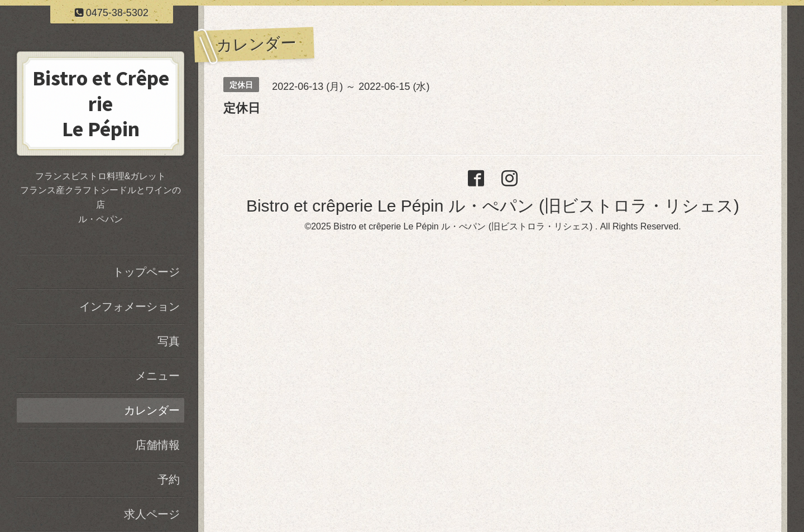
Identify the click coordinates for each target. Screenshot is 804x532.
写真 (169, 341)
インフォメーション (130, 306)
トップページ (146, 272)
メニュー (157, 376)
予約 (169, 480)
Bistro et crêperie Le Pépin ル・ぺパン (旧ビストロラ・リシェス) (493, 206)
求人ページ (152, 514)
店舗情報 (157, 445)
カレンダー (152, 410)
